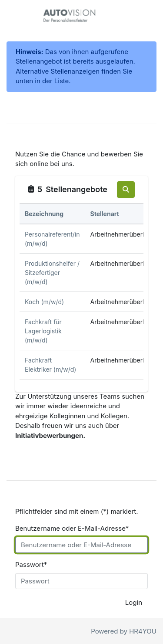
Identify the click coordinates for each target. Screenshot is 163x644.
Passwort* (31, 564)
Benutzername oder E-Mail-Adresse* (72, 528)
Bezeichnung (44, 214)
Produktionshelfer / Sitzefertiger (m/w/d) (52, 273)
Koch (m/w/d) (44, 302)
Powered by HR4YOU (124, 631)
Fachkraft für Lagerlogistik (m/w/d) (43, 331)
